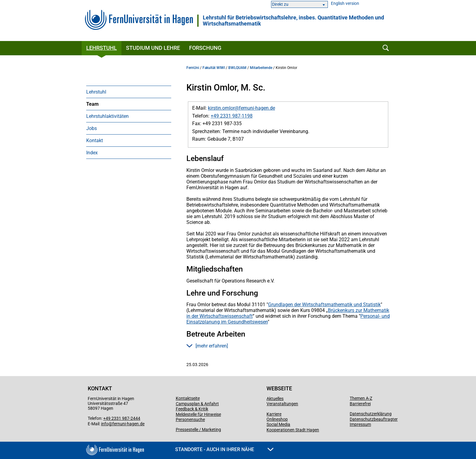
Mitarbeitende (261, 68)
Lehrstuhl (102, 48)
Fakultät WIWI (214, 68)
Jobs (92, 128)
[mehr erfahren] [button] (207, 346)
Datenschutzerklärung (371, 414)
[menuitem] (129, 92)
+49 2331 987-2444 (122, 418)
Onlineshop (277, 419)
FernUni (193, 68)
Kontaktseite (188, 398)
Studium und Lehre (153, 48)
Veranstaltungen (282, 404)
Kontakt (95, 140)
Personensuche (190, 420)
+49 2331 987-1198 (232, 116)
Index (92, 153)
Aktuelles (275, 399)
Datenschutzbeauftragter (374, 419)
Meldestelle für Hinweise (198, 414)
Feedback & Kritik (192, 409)
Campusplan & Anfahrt (197, 404)
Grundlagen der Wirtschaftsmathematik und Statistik (324, 305)
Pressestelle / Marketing (198, 430)
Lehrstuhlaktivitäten (107, 116)
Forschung (205, 48)
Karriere (274, 414)
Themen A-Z (361, 398)
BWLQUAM (237, 68)
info (105, 424)
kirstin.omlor (221, 108)
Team (92, 104)
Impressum (360, 424)
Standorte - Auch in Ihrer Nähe (224, 449)
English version (345, 3)
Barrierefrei (360, 404)
